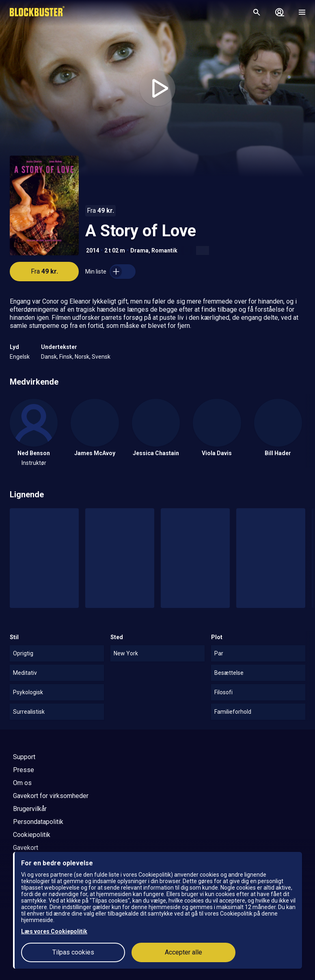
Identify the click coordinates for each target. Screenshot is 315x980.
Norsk (82, 357)
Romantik (164, 250)
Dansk (49, 357)
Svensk (101, 357)
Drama (139, 250)
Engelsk (20, 357)
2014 (93, 250)
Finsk (66, 357)
